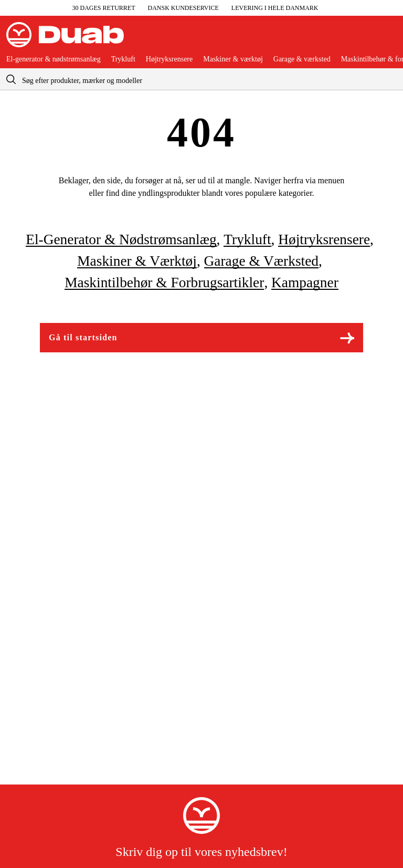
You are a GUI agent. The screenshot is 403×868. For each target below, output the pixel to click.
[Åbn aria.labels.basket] (388, 39)
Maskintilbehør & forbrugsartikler (164, 283)
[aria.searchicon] (11, 79)
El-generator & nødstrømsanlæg (54, 59)
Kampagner (305, 283)
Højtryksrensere (169, 59)
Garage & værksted (302, 59)
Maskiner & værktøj (233, 59)
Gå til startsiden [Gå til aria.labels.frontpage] (201, 338)
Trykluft (123, 59)
